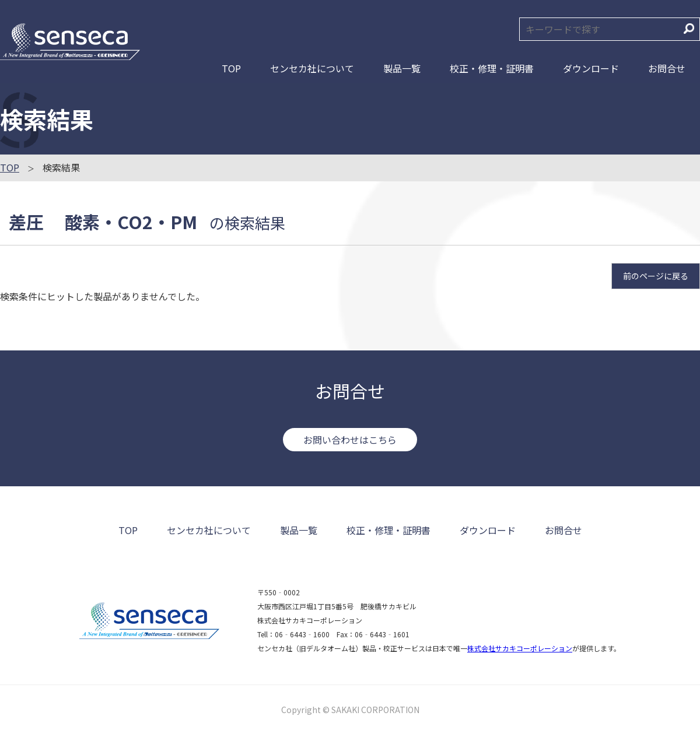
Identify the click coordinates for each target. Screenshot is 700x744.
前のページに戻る (656, 276)
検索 (689, 29)
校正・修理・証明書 (492, 68)
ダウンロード (591, 68)
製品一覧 (402, 68)
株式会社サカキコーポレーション (520, 648)
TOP (231, 68)
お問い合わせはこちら (350, 440)
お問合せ (667, 68)
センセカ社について (312, 68)
